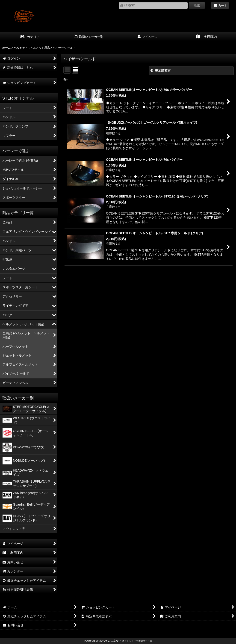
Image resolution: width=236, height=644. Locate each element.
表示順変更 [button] (161, 71)
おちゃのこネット (110, 641)
